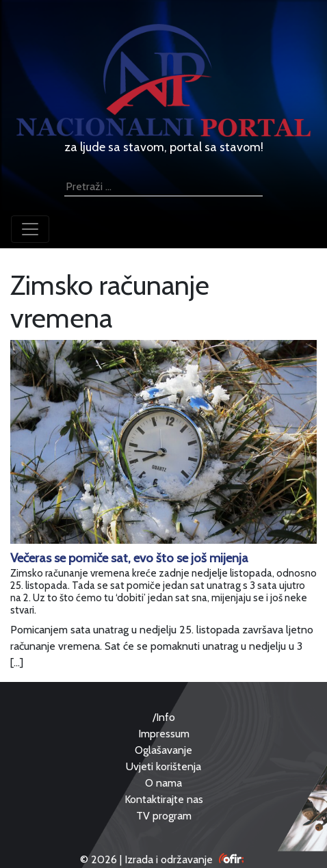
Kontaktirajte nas (164, 799)
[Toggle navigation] (30, 229)
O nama (163, 783)
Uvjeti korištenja (163, 766)
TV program (164, 816)
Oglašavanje (163, 750)
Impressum (164, 734)
